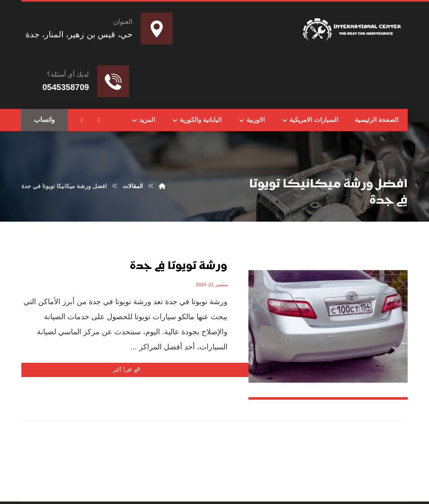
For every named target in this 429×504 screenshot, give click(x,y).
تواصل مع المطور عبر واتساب (158, 487)
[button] (99, 120)
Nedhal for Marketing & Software (230, 487)
